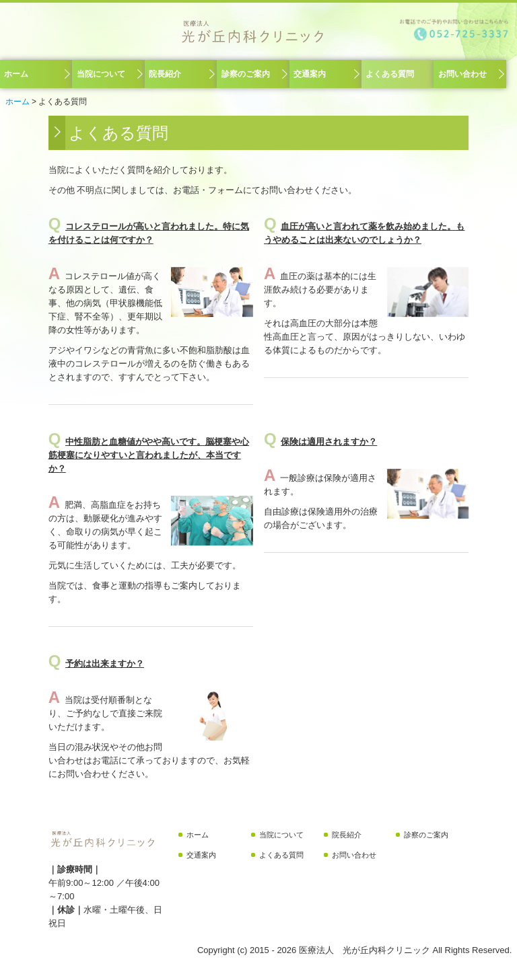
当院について (101, 74)
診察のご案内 (246, 74)
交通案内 (310, 74)
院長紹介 (165, 74)
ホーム (16, 74)
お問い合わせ (462, 74)
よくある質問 (390, 74)
